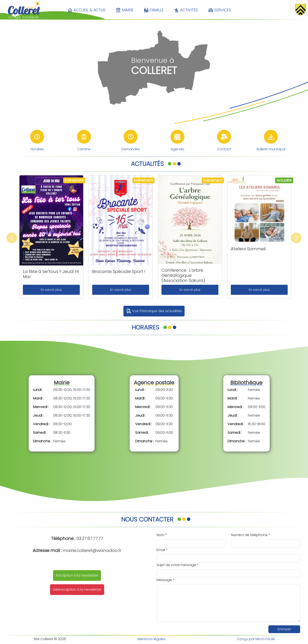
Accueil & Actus (86, 10)
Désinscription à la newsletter (77, 590)
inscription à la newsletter (77, 575)
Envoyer (284, 629)
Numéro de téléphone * (251, 535)
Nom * (162, 535)
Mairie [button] (125, 10)
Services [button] (220, 10)
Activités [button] (186, 10)
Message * (165, 580)
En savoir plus (51, 290)
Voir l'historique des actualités (154, 311)
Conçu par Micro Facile (256, 639)
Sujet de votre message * (178, 565)
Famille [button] (154, 10)
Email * (162, 550)
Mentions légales (152, 639)
